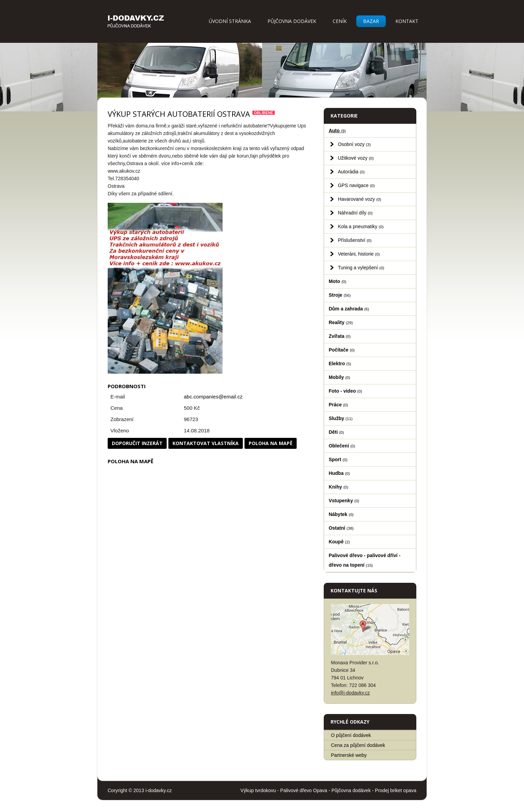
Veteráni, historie (359, 254)
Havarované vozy (359, 199)
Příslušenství (355, 240)
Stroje (340, 295)
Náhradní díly (355, 213)
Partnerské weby (349, 755)
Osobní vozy (354, 144)
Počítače (342, 350)
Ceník (340, 21)
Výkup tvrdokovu (258, 790)
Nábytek (341, 514)
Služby (341, 418)
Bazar (371, 21)
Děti (336, 432)
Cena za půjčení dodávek (358, 745)
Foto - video (345, 391)
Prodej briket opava (396, 790)
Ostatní (341, 528)
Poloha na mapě (271, 443)
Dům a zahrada (349, 309)
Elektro (340, 364)
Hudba (339, 473)
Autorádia (351, 172)
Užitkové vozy (356, 158)
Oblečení (342, 446)
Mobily (339, 377)
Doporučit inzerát (137, 443)
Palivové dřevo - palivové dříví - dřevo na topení (364, 560)
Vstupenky (344, 501)
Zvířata (340, 336)
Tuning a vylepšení (361, 268)
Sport (338, 459)
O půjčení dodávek (351, 735)
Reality (341, 322)
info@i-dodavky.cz (350, 693)
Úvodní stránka (230, 21)
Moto (337, 281)
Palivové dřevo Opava (304, 790)
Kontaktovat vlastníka (206, 443)
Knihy (338, 487)
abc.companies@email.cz (213, 397)
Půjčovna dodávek (292, 21)
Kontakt (407, 21)
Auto (337, 131)
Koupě (339, 542)
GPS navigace (356, 185)
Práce (338, 405)
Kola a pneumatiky (361, 226)
